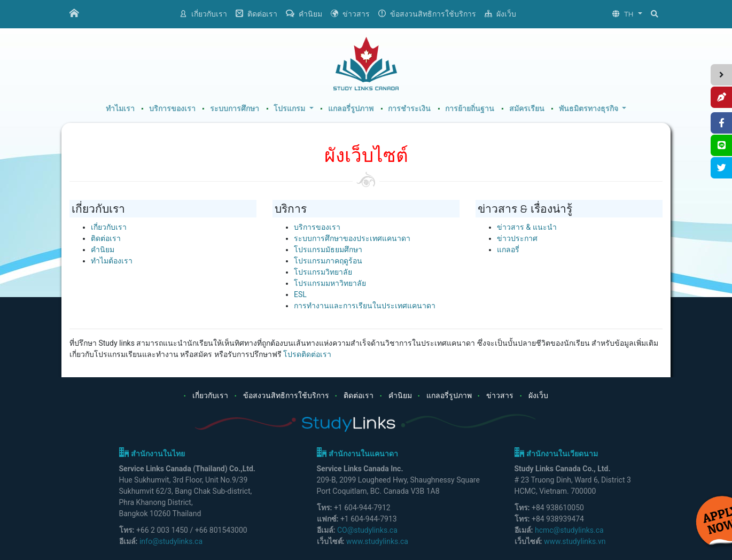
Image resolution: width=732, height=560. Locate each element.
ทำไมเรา (120, 109)
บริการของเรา (172, 109)
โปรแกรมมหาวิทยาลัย (330, 283)
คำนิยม (304, 14)
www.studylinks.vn (575, 541)
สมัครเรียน (527, 109)
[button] (627, 14)
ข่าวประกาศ (517, 238)
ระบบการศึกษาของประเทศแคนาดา (352, 238)
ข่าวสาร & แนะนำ (527, 227)
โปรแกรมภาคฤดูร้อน (328, 261)
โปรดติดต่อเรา (307, 354)
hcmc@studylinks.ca (569, 530)
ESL (300, 294)
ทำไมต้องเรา (112, 261)
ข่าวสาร (350, 14)
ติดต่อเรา (256, 14)
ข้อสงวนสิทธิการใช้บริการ (427, 14)
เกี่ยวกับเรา (203, 14)
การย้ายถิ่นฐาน (470, 109)
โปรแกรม (290, 109)
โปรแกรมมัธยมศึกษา (328, 250)
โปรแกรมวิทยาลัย (323, 272)
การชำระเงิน (409, 109)
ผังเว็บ (500, 14)
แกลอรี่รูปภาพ (351, 109)
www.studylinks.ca (377, 541)
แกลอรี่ (508, 250)
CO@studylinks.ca (367, 530)
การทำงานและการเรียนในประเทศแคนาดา (365, 306)
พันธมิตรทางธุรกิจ (590, 109)
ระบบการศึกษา (235, 109)
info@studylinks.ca (171, 541)
